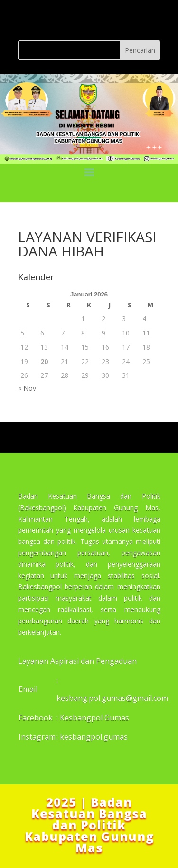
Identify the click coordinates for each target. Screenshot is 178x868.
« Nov (27, 388)
